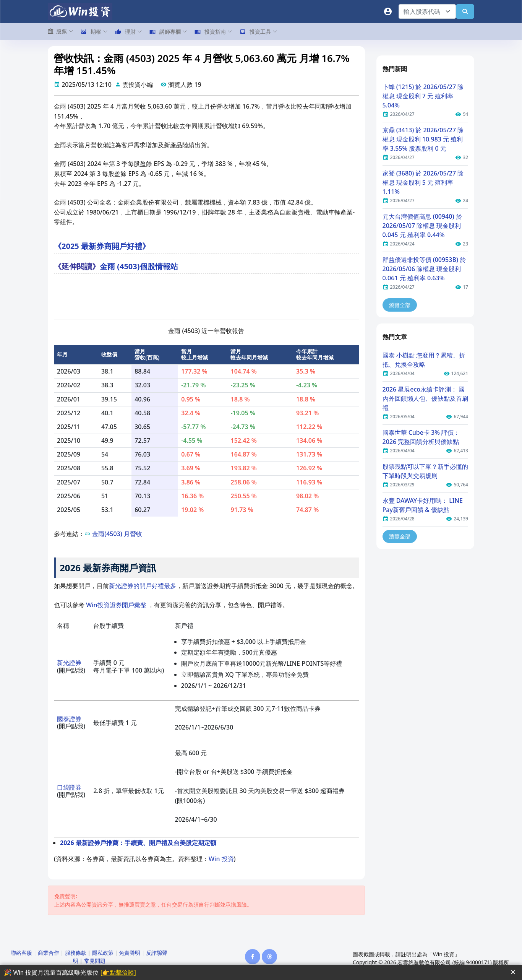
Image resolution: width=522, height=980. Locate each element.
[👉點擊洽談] (118, 973)
